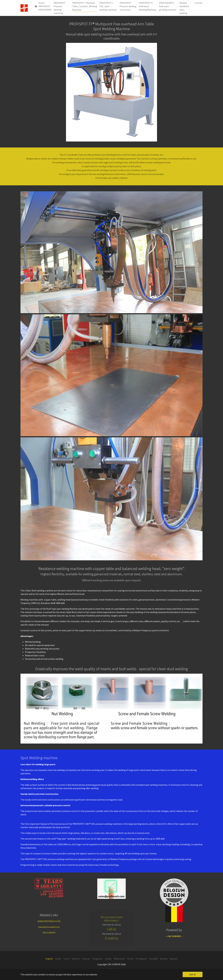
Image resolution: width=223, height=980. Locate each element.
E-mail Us (112, 938)
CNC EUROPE (49, 933)
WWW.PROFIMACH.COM (49, 921)
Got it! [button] (193, 974)
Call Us (112, 929)
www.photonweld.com (49, 927)
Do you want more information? (111, 919)
